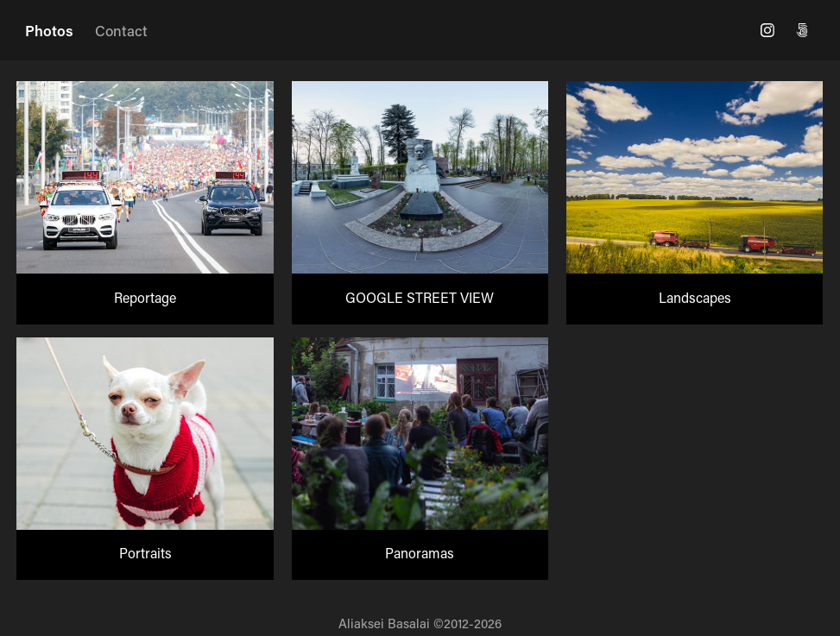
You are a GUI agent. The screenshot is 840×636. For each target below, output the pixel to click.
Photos (49, 30)
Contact (121, 30)
